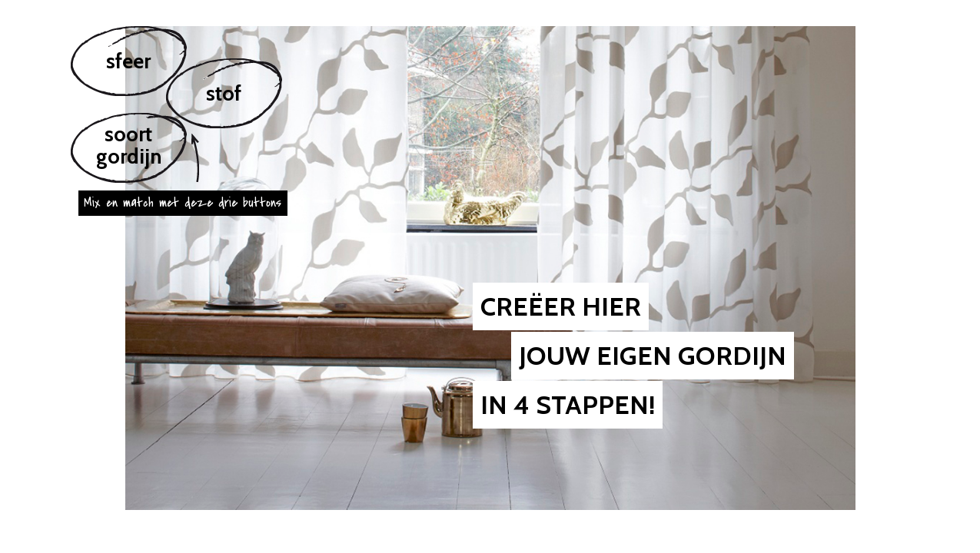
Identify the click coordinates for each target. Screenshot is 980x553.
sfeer (128, 61)
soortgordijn (129, 145)
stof (224, 93)
